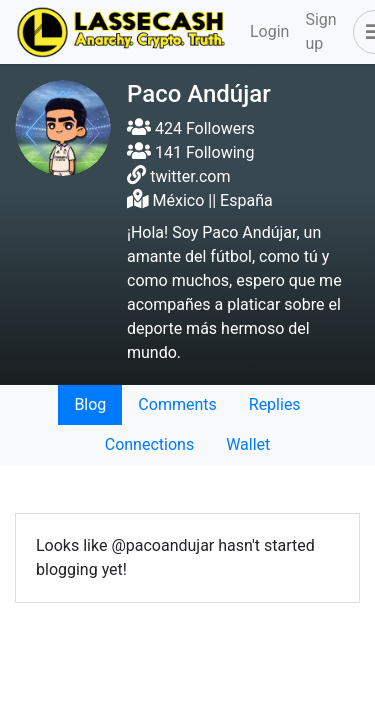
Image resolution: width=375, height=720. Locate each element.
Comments (177, 404)
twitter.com (190, 176)
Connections (149, 444)
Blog (90, 404)
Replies (275, 404)
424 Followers (191, 128)
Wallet (248, 444)
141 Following (190, 152)
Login (269, 31)
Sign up (320, 31)
